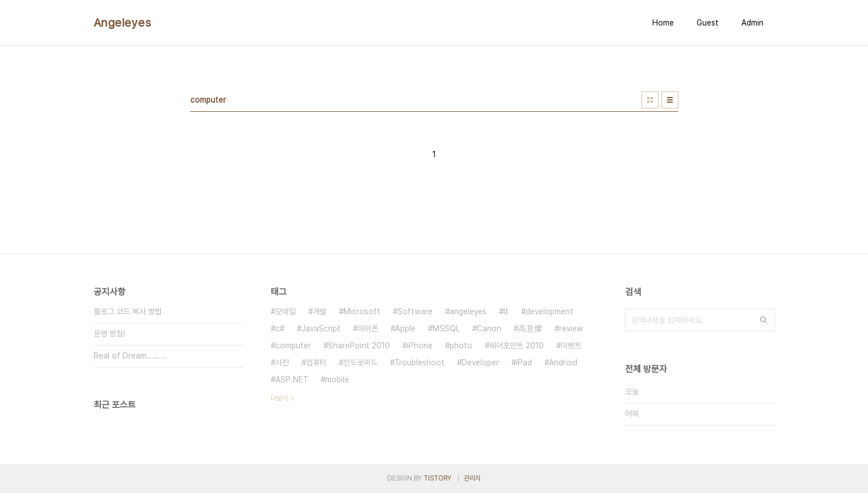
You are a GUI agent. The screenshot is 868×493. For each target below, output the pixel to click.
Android (563, 363)
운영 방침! (109, 334)
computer (293, 345)
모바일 (286, 311)
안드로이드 (360, 363)
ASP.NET (292, 380)
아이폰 (368, 328)
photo (461, 345)
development (550, 311)
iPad (524, 363)
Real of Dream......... (130, 356)
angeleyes (468, 311)
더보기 (279, 398)
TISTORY (437, 478)
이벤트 (571, 345)
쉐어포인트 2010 (517, 345)
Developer (480, 363)
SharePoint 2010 (359, 345)
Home (663, 23)
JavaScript (321, 328)
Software (415, 311)
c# (280, 328)
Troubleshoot (420, 363)
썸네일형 (650, 100)
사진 (282, 363)
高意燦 (530, 328)
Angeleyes (123, 23)
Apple (405, 328)
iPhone (420, 345)
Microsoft (362, 311)
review (571, 328)
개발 (320, 311)
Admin (752, 23)
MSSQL (446, 328)
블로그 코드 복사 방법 (128, 311)
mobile (337, 380)
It (506, 311)
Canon (489, 328)
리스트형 (670, 100)
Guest (708, 23)
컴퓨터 (316, 363)
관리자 (472, 478)
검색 (764, 320)
